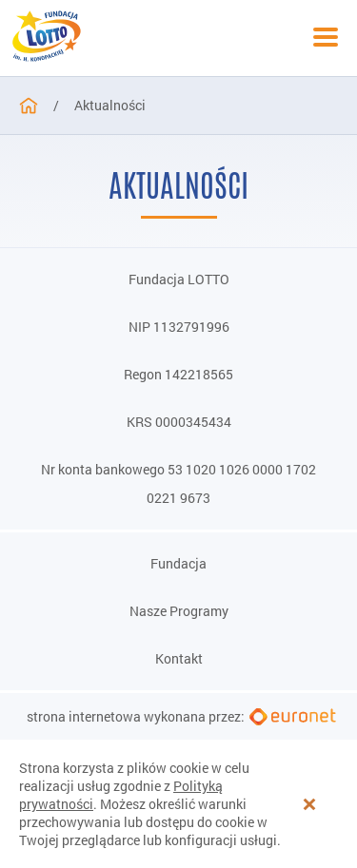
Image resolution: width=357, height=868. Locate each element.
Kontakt (179, 659)
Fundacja (178, 564)
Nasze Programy (179, 611)
